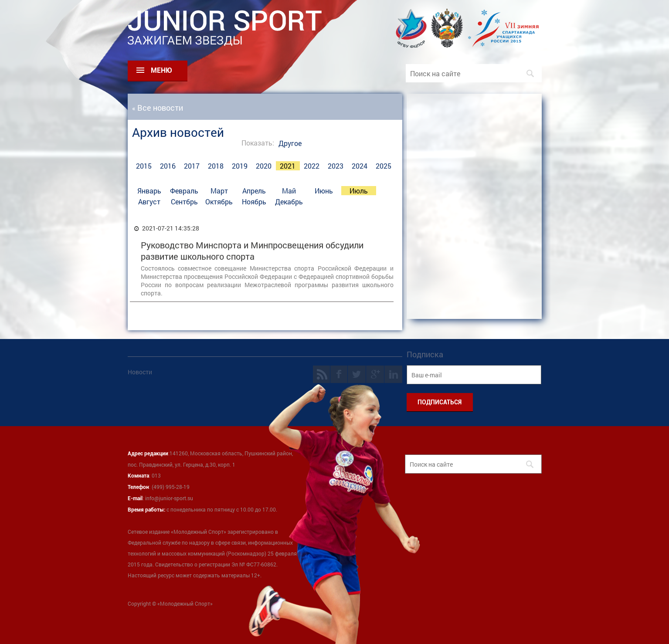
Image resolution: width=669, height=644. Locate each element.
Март (219, 191)
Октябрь (219, 202)
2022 (312, 166)
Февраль (184, 191)
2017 (192, 166)
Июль (359, 191)
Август (149, 202)
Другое (290, 143)
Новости (140, 372)
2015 (144, 166)
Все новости (160, 108)
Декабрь (289, 202)
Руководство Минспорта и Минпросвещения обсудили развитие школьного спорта (252, 251)
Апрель (254, 191)
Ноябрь (254, 202)
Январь (149, 191)
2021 (288, 166)
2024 (360, 166)
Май (289, 191)
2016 (168, 166)
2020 (264, 166)
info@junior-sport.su (169, 498)
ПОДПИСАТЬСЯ (440, 402)
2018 (216, 166)
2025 (384, 166)
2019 (240, 166)
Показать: (258, 143)
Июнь (324, 191)
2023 (336, 166)
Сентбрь (184, 202)
